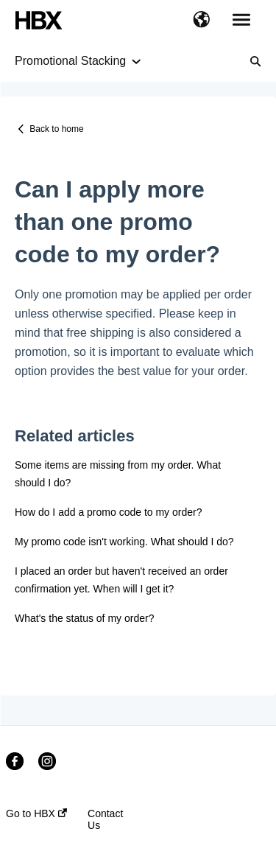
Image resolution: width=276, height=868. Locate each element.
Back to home (56, 129)
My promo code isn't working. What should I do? (124, 542)
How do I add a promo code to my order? (108, 512)
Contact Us (105, 819)
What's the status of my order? (84, 618)
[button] (201, 21)
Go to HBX (36, 813)
